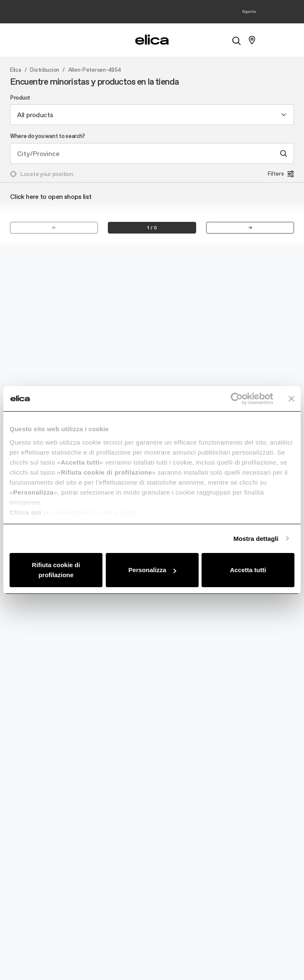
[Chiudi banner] (292, 399)
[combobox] (152, 115)
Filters (281, 174)
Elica (16, 70)
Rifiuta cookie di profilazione (56, 570)
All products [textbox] (35, 115)
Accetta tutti (248, 570)
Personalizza (152, 570)
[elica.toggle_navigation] (52, 40)
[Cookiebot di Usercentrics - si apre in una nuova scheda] (237, 399)
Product (20, 98)
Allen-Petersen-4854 (95, 70)
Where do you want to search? (47, 136)
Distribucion (45, 70)
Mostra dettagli (256, 539)
